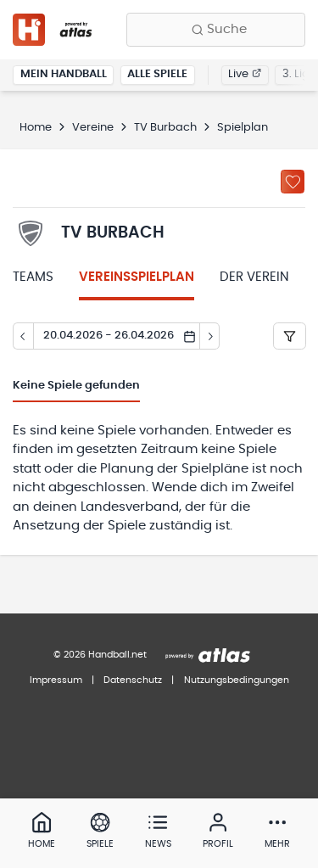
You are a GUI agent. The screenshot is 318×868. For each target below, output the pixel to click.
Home (36, 128)
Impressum (56, 680)
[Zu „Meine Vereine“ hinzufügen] (293, 182)
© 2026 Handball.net (100, 655)
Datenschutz (133, 680)
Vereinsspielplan (137, 277)
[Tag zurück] (23, 336)
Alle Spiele (157, 74)
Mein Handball (64, 74)
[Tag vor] (210, 336)
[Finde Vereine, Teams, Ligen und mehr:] (216, 30)
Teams (33, 277)
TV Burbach (165, 128)
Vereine (93, 128)
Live (245, 74)
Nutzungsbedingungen (237, 680)
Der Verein (254, 277)
